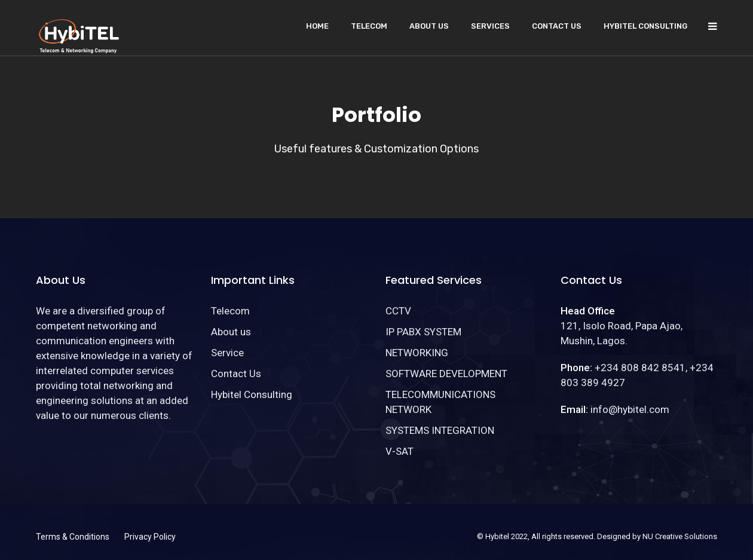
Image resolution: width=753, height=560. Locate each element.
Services (490, 26)
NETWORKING (417, 353)
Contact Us (557, 26)
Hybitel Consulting (645, 26)
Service (227, 353)
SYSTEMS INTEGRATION (440, 430)
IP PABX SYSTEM (423, 332)
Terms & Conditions (73, 537)
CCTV (398, 311)
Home (317, 26)
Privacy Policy (150, 537)
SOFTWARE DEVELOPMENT (446, 374)
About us (429, 26)
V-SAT (400, 451)
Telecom (369, 26)
